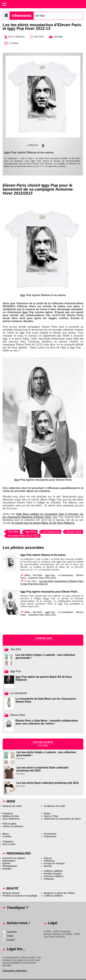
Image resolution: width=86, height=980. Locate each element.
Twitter (10, 936)
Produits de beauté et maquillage (20, 896)
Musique (7, 869)
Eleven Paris (74, 532)
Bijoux (6, 834)
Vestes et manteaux (13, 826)
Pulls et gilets (9, 824)
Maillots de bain (11, 816)
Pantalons (8, 813)
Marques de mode (12, 806)
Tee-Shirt (13, 532)
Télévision (49, 861)
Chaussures (50, 836)
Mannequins (9, 861)
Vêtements (22, 16)
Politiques (49, 879)
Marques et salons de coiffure (59, 893)
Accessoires (50, 834)
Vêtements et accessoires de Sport (62, 819)
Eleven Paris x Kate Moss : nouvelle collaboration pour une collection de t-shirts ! (47, 722)
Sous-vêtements (11, 819)
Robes (47, 813)
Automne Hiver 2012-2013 (23, 536)
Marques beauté (11, 893)
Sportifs (48, 866)
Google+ (11, 940)
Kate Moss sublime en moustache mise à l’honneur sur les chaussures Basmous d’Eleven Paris (43, 516)
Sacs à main (9, 844)
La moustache (51, 532)
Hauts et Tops (51, 816)
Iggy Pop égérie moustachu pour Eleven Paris (49, 592)
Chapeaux (8, 841)
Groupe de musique (54, 863)
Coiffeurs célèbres (53, 871)
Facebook (11, 932)
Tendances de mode (54, 806)
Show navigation (4, 4)
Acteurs (48, 858)
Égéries (6, 863)
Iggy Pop (31, 532)
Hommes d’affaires (54, 876)
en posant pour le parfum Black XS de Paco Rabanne (43, 523)
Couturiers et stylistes (14, 858)
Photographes (10, 866)
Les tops (40, 16)
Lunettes (7, 836)
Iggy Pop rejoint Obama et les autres (43, 555)
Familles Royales (53, 874)
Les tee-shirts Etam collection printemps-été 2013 (48, 783)
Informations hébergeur (15, 971)
